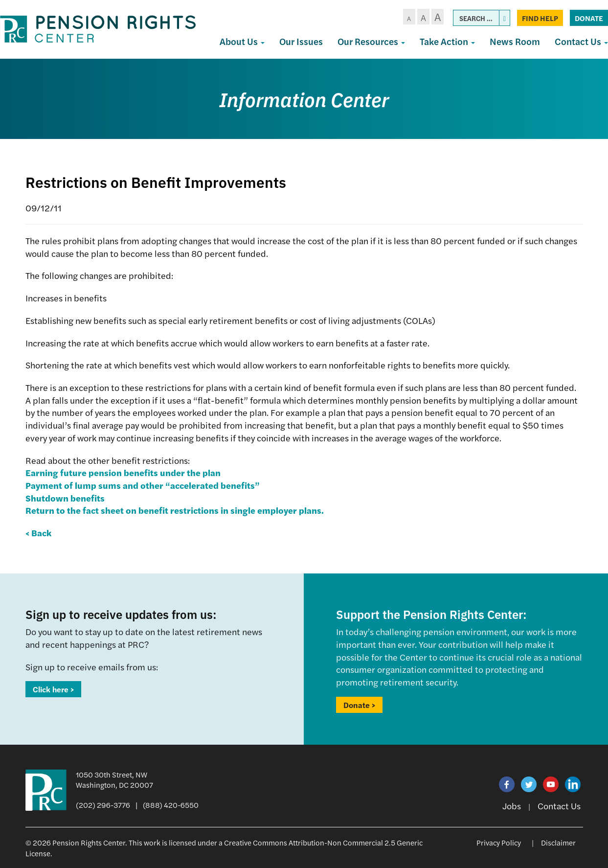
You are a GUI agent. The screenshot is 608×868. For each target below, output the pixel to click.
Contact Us (559, 806)
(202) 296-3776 (103, 805)
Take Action (447, 41)
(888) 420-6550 (171, 805)
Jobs (512, 806)
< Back (38, 533)
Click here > (53, 689)
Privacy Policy (499, 842)
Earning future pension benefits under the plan (123, 472)
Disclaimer (558, 842)
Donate (589, 18)
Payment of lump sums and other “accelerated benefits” (143, 485)
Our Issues (301, 41)
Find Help (540, 18)
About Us (242, 41)
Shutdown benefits (65, 498)
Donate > (359, 705)
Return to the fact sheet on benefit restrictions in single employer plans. (175, 510)
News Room (515, 41)
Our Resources (371, 41)
